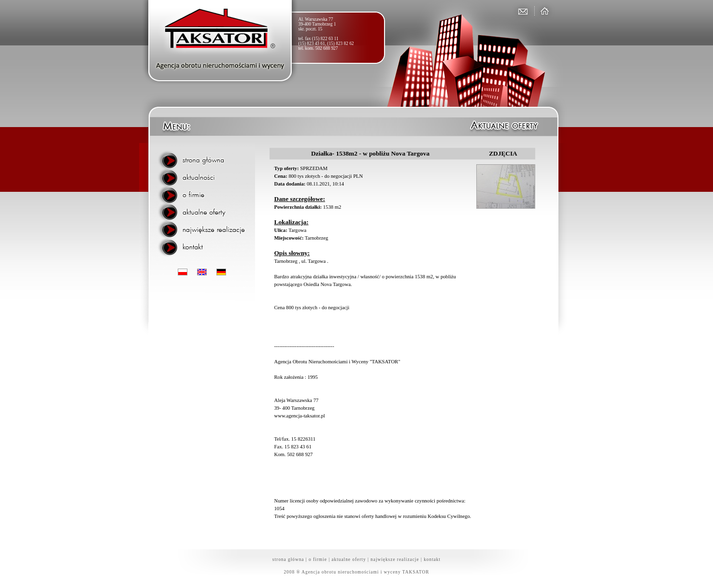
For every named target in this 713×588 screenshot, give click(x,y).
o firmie (318, 559)
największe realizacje (395, 559)
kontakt (432, 559)
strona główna (288, 559)
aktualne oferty (349, 559)
